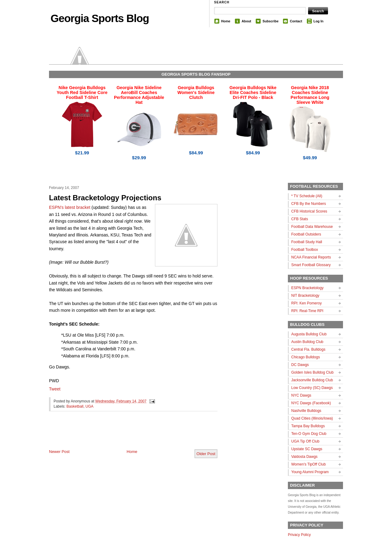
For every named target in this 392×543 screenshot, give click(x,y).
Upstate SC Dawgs (307, 449)
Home (226, 21)
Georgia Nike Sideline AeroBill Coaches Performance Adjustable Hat (139, 95)
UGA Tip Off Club (305, 441)
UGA (89, 406)
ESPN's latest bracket (70, 207)
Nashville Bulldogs (306, 411)
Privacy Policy (299, 535)
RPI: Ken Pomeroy (306, 303)
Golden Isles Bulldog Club (312, 372)
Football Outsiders (306, 234)
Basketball (75, 406)
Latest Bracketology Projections (105, 198)
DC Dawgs (300, 365)
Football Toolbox (305, 250)
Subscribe (270, 21)
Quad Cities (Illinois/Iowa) (312, 418)
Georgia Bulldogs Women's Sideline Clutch (196, 92)
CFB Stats (300, 219)
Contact (296, 21)
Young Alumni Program (310, 472)
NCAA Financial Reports (311, 257)
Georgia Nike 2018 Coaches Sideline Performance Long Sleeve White (310, 95)
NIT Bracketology (305, 296)
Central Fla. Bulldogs (308, 349)
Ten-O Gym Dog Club (309, 434)
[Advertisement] (121, 435)
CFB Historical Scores (309, 211)
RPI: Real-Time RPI (307, 311)
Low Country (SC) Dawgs (312, 388)
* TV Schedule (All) (307, 196)
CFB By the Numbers (309, 204)
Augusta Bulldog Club (309, 334)
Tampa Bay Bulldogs (308, 426)
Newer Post (59, 452)
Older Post (206, 454)
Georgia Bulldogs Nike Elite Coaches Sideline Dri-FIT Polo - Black (253, 92)
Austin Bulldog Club (307, 342)
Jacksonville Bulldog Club (312, 380)
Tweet (55, 389)
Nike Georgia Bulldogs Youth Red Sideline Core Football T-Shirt (82, 92)
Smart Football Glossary (311, 265)
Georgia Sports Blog (100, 18)
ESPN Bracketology (307, 288)
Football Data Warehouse (312, 227)
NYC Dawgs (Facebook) (311, 403)
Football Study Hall (307, 242)
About (246, 21)
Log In (318, 21)
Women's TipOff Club (309, 464)
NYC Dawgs (301, 395)
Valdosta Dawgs (304, 457)
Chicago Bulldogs (305, 357)
